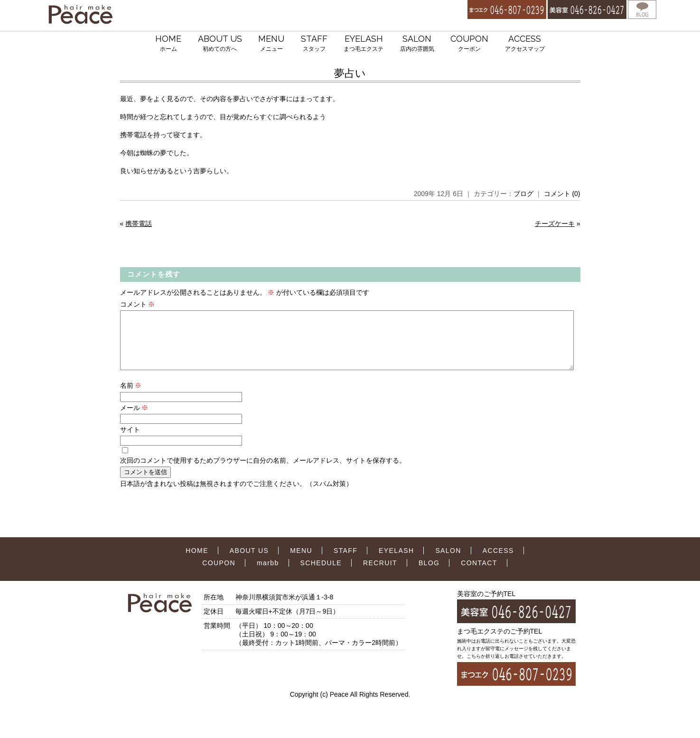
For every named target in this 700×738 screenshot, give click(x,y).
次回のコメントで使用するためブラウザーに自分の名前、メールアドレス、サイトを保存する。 (263, 472)
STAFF (314, 44)
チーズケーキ (555, 224)
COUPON (469, 44)
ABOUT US (220, 44)
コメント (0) (562, 194)
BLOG (429, 574)
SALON (417, 44)
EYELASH (364, 44)
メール (134, 419)
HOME (168, 44)
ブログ (523, 194)
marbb (268, 574)
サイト (130, 441)
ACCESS (525, 44)
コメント (138, 304)
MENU (271, 44)
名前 (131, 397)
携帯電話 (139, 224)
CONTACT (479, 574)
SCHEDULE (321, 574)
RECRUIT (380, 574)
